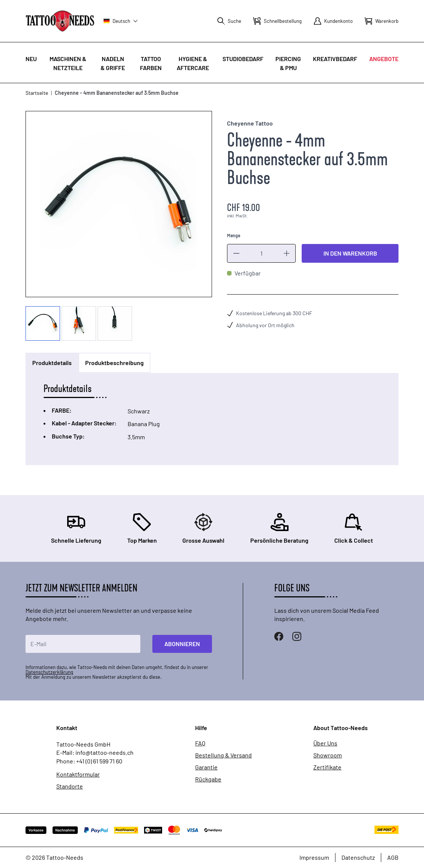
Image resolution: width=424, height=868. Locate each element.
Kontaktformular (78, 774)
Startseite (37, 93)
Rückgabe (208, 779)
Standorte (70, 786)
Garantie (206, 767)
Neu (31, 59)
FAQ (200, 743)
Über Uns (325, 743)
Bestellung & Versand (223, 755)
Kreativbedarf (335, 59)
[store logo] (60, 21)
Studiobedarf (243, 59)
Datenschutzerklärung (49, 672)
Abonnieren (182, 644)
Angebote (384, 59)
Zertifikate (327, 767)
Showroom (328, 755)
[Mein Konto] (333, 21)
